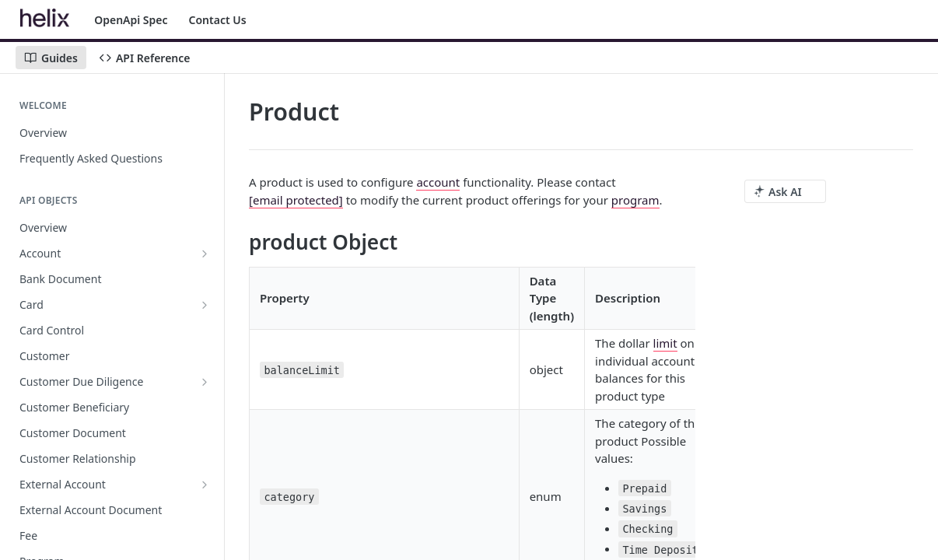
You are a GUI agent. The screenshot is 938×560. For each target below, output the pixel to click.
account (438, 182)
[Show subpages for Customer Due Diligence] (205, 382)
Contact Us (218, 20)
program (635, 200)
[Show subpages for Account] (205, 254)
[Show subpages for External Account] (205, 485)
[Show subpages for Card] (205, 305)
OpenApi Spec (131, 20)
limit (665, 343)
